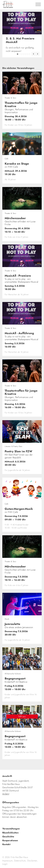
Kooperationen (10, 840)
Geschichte (8, 837)
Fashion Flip (28, 54)
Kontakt (6, 844)
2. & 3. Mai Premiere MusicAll (18, 54)
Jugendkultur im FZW (30, 54)
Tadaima (22, 54)
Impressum (8, 861)
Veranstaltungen (11, 829)
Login (5, 864)
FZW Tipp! (20, 54)
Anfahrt (6, 794)
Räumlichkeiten (10, 833)
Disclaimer (32, 861)
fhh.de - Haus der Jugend (17, 5)
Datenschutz (20, 861)
